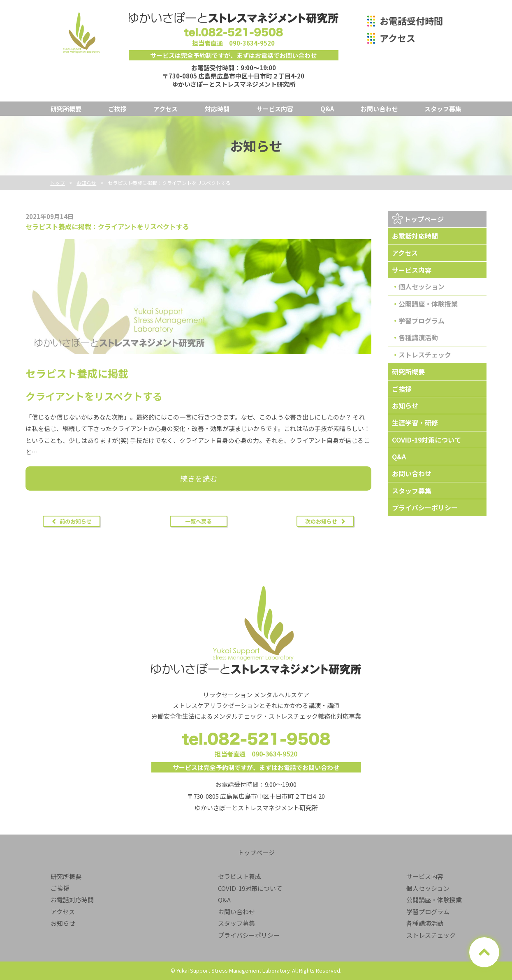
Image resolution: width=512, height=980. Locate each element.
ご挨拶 (117, 109)
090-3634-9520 (252, 43)
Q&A (327, 109)
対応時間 (217, 109)
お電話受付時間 (411, 21)
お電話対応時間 (415, 236)
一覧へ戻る (198, 521)
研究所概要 (66, 109)
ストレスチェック (425, 355)
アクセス (397, 38)
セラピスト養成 (240, 876)
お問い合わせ (379, 109)
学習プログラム (422, 321)
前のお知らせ (76, 521)
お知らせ (405, 406)
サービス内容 (275, 109)
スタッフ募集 (443, 109)
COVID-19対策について (426, 440)
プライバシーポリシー (425, 507)
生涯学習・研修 (415, 422)
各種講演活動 (418, 337)
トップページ (424, 219)
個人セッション (422, 286)
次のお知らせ (321, 521)
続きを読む (199, 478)
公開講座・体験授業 (428, 304)
